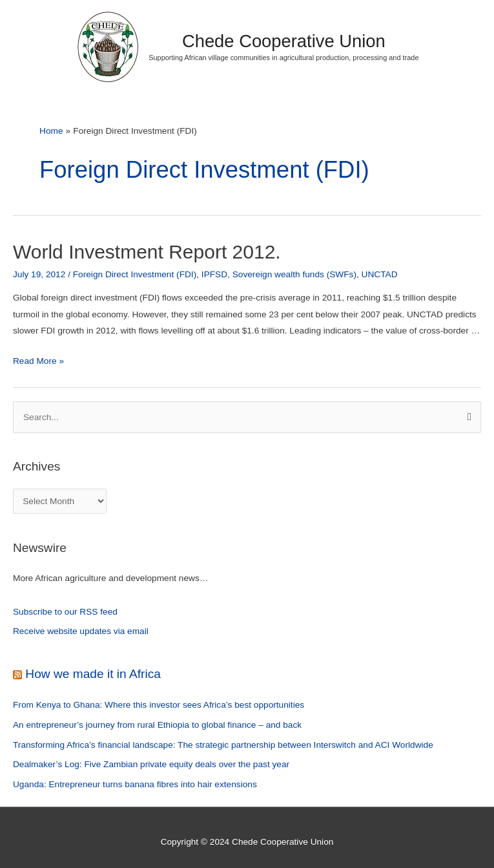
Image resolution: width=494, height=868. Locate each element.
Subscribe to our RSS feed (65, 612)
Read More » (38, 361)
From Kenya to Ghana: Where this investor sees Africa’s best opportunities (159, 705)
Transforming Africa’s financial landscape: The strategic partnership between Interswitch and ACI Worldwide (223, 745)
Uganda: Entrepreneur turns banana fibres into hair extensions (135, 784)
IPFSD (214, 274)
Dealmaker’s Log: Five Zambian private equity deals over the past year (151, 764)
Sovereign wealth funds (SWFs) (294, 274)
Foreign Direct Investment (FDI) (135, 274)
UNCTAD (380, 274)
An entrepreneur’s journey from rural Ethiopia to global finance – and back (157, 725)
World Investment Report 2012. (147, 252)
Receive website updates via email (81, 631)
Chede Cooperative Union (284, 41)
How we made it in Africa (93, 674)
